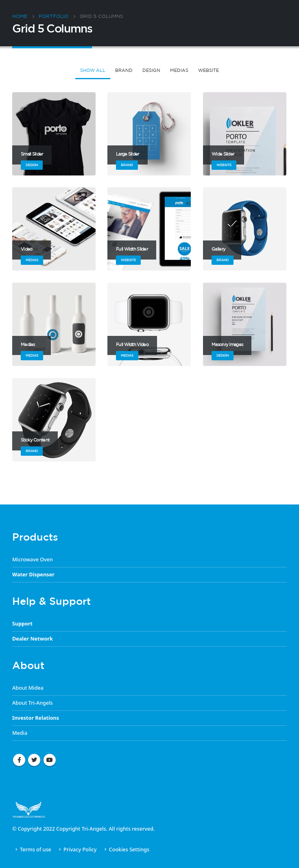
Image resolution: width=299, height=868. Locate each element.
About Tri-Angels (33, 703)
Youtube (50, 760)
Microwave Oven (33, 560)
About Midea (28, 688)
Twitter (34, 760)
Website (208, 70)
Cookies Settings (129, 850)
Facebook (19, 760)
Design (151, 70)
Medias (179, 70)
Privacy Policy (80, 850)
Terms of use (36, 850)
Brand (124, 70)
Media (20, 733)
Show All (93, 70)
